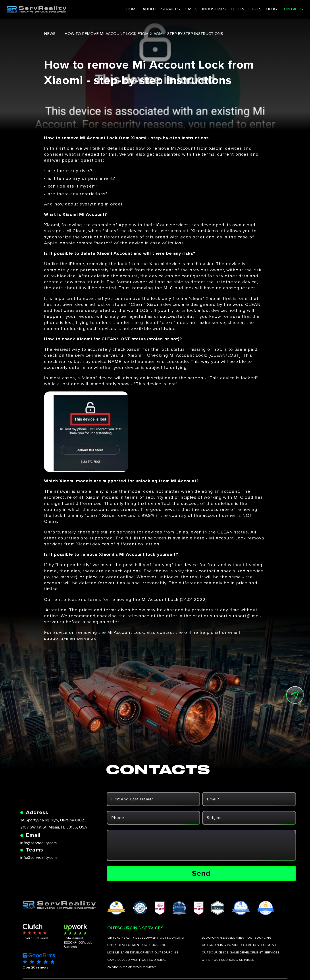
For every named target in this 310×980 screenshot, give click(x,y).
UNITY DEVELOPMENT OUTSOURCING (137, 945)
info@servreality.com (39, 843)
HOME (116, 8)
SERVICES (155, 8)
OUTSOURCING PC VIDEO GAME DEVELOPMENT (239, 945)
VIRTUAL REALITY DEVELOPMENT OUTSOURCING (146, 938)
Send (201, 874)
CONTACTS (277, 8)
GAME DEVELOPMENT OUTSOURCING (137, 960)
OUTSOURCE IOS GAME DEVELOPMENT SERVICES (241, 952)
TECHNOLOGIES (230, 8)
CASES (176, 8)
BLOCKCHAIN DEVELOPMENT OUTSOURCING (237, 938)
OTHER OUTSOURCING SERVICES (228, 960)
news (50, 34)
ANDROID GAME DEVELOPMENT (132, 967)
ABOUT (134, 8)
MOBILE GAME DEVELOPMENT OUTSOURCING (143, 952)
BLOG (256, 8)
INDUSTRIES (199, 8)
